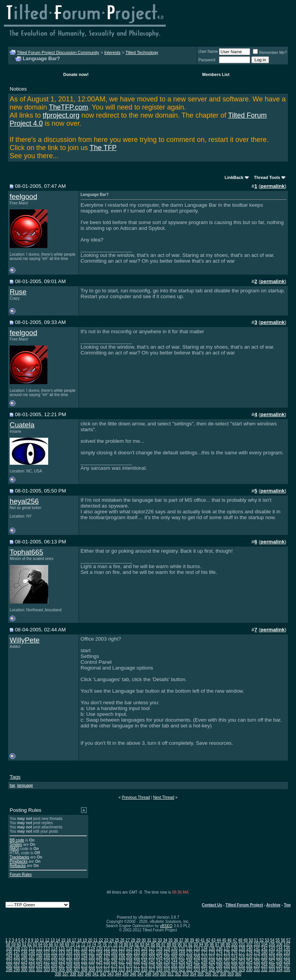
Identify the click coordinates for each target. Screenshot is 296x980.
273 (107, 966)
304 (54, 970)
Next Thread (164, 797)
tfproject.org (61, 115)
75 (99, 944)
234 (99, 961)
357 (216, 974)
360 (238, 974)
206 (174, 957)
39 (192, 940)
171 (197, 953)
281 (167, 966)
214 (235, 957)
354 (193, 974)
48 (240, 940)
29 (138, 940)
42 (208, 940)
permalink (273, 186)
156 (84, 953)
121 (107, 949)
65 (46, 944)
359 (231, 974)
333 (272, 970)
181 (272, 953)
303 (47, 970)
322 (189, 970)
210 (204, 957)
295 (272, 966)
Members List (216, 74)
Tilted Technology (142, 52)
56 (283, 940)
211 (212, 957)
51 (256, 940)
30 (144, 940)
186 (24, 957)
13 (53, 940)
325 (212, 970)
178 (249, 953)
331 (257, 970)
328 (235, 970)
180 (264, 953)
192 (69, 957)
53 (267, 940)
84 (147, 944)
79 (121, 944)
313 (122, 970)
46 (230, 940)
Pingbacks (18, 861)
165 (152, 953)
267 (62, 966)
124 (129, 949)
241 (152, 961)
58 (8, 944)
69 (67, 944)
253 (242, 961)
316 (144, 970)
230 (69, 961)
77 (110, 944)
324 (204, 970)
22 (101, 940)
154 (69, 953)
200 (129, 957)
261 (17, 966)
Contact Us (212, 905)
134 (204, 949)
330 (249, 970)
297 (287, 966)
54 (272, 940)
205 (167, 957)
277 (137, 966)
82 (137, 944)
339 (80, 974)
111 (32, 949)
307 (77, 970)
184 (9, 957)
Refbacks (18, 866)
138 (235, 949)
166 (159, 953)
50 (251, 940)
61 (24, 944)
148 (24, 953)
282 (174, 966)
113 (47, 949)
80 (126, 944)
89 (174, 944)
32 (154, 940)
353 (186, 974)
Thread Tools (267, 177)
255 (257, 961)
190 (54, 957)
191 (62, 957)
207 (182, 957)
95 (206, 944)
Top (287, 905)
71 (78, 944)
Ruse (18, 292)
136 (219, 949)
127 (152, 949)
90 (179, 944)
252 (235, 961)
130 (174, 949)
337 (66, 974)
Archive (273, 905)
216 (249, 957)
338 (73, 974)
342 (103, 974)
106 (279, 944)
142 (264, 949)
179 (257, 953)
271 (92, 966)
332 (264, 970)
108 (9, 949)
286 (204, 966)
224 (24, 961)
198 (114, 957)
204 (159, 957)
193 (77, 957)
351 (171, 974)
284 (189, 966)
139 (242, 949)
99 (228, 944)
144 (279, 949)
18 (79, 940)
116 (69, 949)
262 (24, 966)
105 (272, 944)
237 (122, 961)
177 (242, 953)
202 (144, 957)
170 (189, 953)
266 (54, 966)
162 (129, 953)
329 (242, 970)
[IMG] (14, 849)
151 (47, 953)
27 (128, 940)
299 (17, 970)
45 (224, 940)
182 (279, 953)
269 (77, 966)
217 (257, 957)
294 (264, 966)
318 (159, 970)
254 (249, 961)
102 (249, 944)
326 (219, 970)
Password (207, 60)
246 (189, 961)
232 (84, 961)
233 (92, 961)
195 (92, 957)
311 (107, 970)
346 (133, 974)
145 (287, 949)
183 (287, 953)
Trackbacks (19, 857)
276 (129, 966)
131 (182, 949)
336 (58, 974)
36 (176, 940)
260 (9, 966)
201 (137, 957)
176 (235, 953)
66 (51, 944)
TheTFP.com (69, 107)
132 (189, 949)
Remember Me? (270, 53)
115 (62, 949)
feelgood (24, 197)
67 (56, 944)
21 (95, 940)
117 (77, 949)
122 (114, 949)
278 (144, 966)
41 (203, 940)
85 (153, 944)
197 (107, 957)
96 (212, 944)
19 (85, 940)
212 (219, 957)
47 (235, 940)
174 (219, 953)
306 (69, 970)
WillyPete (25, 640)
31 (149, 940)
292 (249, 966)
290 (235, 966)
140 (249, 949)
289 (227, 966)
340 (88, 974)
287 (212, 966)
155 (77, 953)
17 (74, 940)
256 (264, 961)
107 (287, 944)
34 (165, 940)
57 (288, 940)
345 (125, 974)
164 (144, 953)
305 (62, 970)
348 (148, 974)
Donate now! (76, 74)
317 (152, 970)
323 (197, 970)
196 (99, 957)
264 (39, 966)
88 (169, 944)
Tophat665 (26, 552)
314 (129, 970)
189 (47, 957)
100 (235, 944)
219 (272, 957)
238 (129, 961)
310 (99, 970)
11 (42, 940)
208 (189, 957)
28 (133, 940)
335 (287, 970)
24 (112, 940)
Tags (15, 777)
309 (92, 970)
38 (187, 940)
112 (39, 949)
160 (114, 953)
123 (122, 949)
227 (47, 961)
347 (140, 974)
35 (171, 940)
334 (279, 970)
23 (106, 940)
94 (201, 944)
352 (178, 974)
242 (159, 961)
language (25, 785)
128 (159, 949)
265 (47, 966)
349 (156, 974)
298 (9, 970)
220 (279, 957)
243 (167, 961)
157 (92, 953)
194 (84, 957)
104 (264, 944)
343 (110, 974)
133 (197, 949)
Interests (112, 52)
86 (158, 944)
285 (197, 966)
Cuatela (22, 425)
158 (99, 953)
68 (62, 944)
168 (174, 953)
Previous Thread (136, 797)
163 (137, 953)
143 (272, 949)
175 (227, 953)
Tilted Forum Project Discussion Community (58, 52)
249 (212, 961)
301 (32, 970)
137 (227, 949)
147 (17, 953)
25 (117, 940)
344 (118, 974)
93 (196, 944)
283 (182, 966)
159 (107, 953)
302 (39, 970)
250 (219, 961)
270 (84, 966)
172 (204, 953)
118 (84, 949)
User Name (208, 51)
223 (17, 961)
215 (242, 957)
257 (272, 961)
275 (122, 966)
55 (278, 940)
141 (257, 949)
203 (152, 957)
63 (35, 944)
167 (167, 953)
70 (72, 944)
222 (9, 961)
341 (95, 974)
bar (12, 785)
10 (36, 940)
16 (69, 940)
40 (197, 940)
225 (32, 961)
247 (197, 961)
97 (217, 944)
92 (190, 944)
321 (182, 970)
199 (122, 957)
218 (264, 957)
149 (32, 953)
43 (213, 940)
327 (227, 970)
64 (40, 944)
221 (287, 957)
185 (17, 957)
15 (63, 940)
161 (122, 953)
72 (83, 944)
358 (223, 974)
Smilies (16, 844)
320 (174, 970)
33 (160, 940)
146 (9, 953)
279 (152, 966)
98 (223, 944)
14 (58, 940)
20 (90, 940)
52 (262, 940)
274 (114, 966)
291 (242, 966)
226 (39, 961)
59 (13, 944)
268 (69, 966)
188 (39, 957)
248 (204, 961)
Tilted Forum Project (244, 905)
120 (99, 949)
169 (182, 953)
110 (24, 949)
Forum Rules (21, 875)
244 (174, 961)
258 (279, 961)
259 (287, 961)
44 (219, 940)
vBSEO (166, 926)
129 (167, 949)
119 (92, 949)
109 (17, 949)
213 (227, 957)
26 (122, 940)
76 (105, 944)
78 (115, 944)
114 (54, 949)
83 (142, 944)
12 (47, 940)
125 (137, 949)
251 (227, 961)
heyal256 (24, 501)
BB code (17, 840)
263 (32, 966)
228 (54, 961)
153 (62, 953)
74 (94, 944)
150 (39, 953)
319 (167, 970)
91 (185, 944)
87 (164, 944)
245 (182, 961)
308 (84, 970)
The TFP (103, 148)
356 (208, 974)
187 (32, 957)
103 (257, 944)
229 (62, 961)
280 (159, 966)
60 (19, 944)
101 (242, 944)
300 (24, 970)
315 (137, 970)
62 (29, 944)
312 (114, 970)
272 (99, 966)
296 (279, 966)
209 (197, 957)
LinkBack (234, 177)
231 (77, 961)
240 (144, 961)
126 (144, 949)
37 (181, 940)
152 (54, 953)
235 (107, 961)
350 (163, 974)
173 (212, 953)
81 (131, 944)
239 (137, 961)
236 (114, 961)
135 (212, 949)
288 (219, 966)
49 (246, 940)
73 (88, 944)
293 (257, 966)
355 (201, 974)
